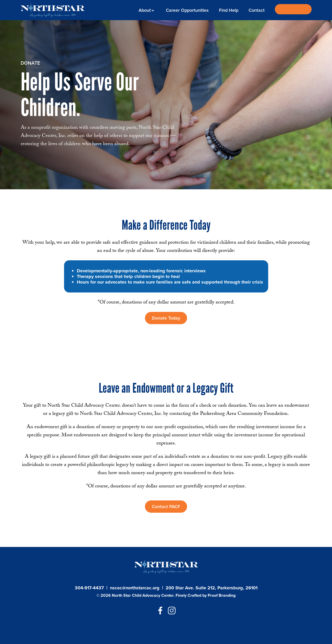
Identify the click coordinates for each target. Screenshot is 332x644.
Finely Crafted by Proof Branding (206, 595)
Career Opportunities (187, 10)
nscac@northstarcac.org (135, 588)
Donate (293, 9)
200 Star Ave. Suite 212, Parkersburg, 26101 (212, 588)
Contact (257, 10)
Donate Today (166, 318)
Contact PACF (166, 507)
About (146, 10)
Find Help (229, 10)
